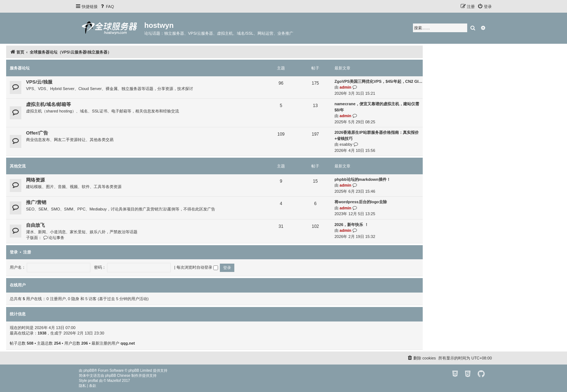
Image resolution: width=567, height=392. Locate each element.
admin (345, 87)
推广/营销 (36, 202)
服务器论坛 (20, 68)
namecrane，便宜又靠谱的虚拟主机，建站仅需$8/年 (377, 107)
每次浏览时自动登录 (197, 267)
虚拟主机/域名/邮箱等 (48, 104)
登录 (14, 252)
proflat (93, 381)
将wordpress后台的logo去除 (361, 202)
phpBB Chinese (118, 376)
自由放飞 (35, 225)
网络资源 (35, 180)
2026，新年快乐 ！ (351, 225)
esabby (346, 144)
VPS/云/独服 (39, 82)
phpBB (89, 370)
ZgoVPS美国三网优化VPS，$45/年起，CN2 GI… (378, 81)
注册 (27, 252)
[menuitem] (107, 7)
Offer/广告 (37, 133)
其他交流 (18, 166)
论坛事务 (54, 238)
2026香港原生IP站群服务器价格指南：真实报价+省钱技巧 (377, 135)
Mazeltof (114, 381)
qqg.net (128, 343)
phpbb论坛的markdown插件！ (363, 179)
